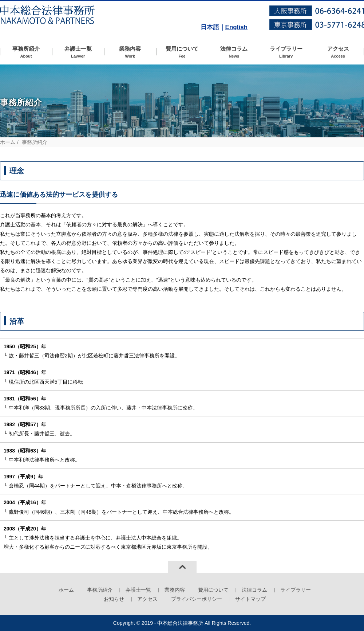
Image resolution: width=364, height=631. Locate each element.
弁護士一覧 (78, 52)
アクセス (338, 52)
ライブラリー (286, 52)
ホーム (8, 142)
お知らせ (114, 599)
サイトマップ (250, 599)
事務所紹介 (26, 52)
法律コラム (234, 52)
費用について (182, 52)
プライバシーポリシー (197, 599)
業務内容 (130, 52)
